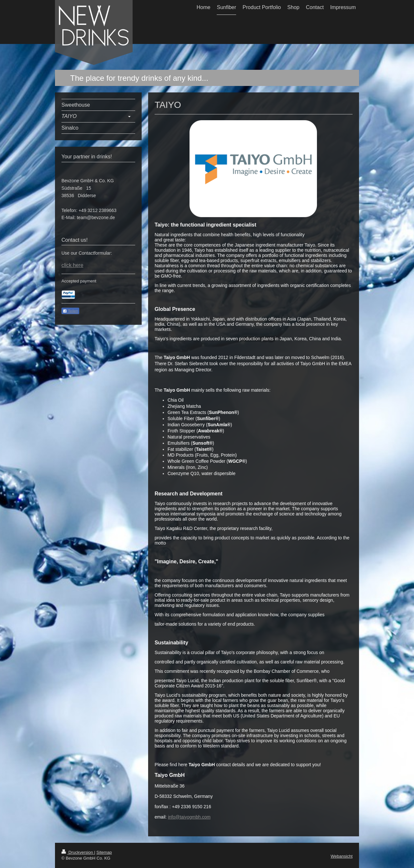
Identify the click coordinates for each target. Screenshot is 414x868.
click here (72, 265)
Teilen (70, 311)
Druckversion (78, 852)
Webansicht (342, 856)
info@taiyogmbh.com (189, 817)
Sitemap (104, 852)
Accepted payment (79, 281)
